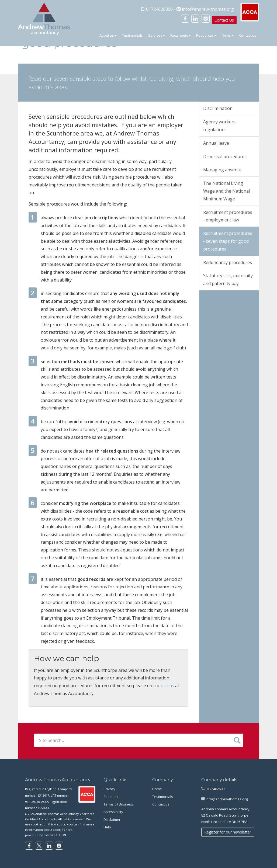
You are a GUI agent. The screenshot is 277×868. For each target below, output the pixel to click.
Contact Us (224, 20)
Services (157, 35)
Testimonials (132, 35)
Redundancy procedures (228, 262)
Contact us (248, 35)
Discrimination (218, 108)
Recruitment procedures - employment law (228, 216)
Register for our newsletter (228, 832)
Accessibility (113, 812)
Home (157, 789)
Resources (206, 35)
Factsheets (181, 35)
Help (107, 827)
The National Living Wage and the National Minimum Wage (226, 191)
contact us (164, 686)
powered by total (46, 835)
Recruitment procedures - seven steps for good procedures (228, 241)
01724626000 (214, 789)
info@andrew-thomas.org (208, 9)
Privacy (109, 789)
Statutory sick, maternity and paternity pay (228, 280)
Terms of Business (119, 804)
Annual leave (216, 143)
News (228, 35)
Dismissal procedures (225, 157)
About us (108, 35)
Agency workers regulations (219, 126)
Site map (111, 797)
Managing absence (222, 170)
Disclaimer (112, 820)
